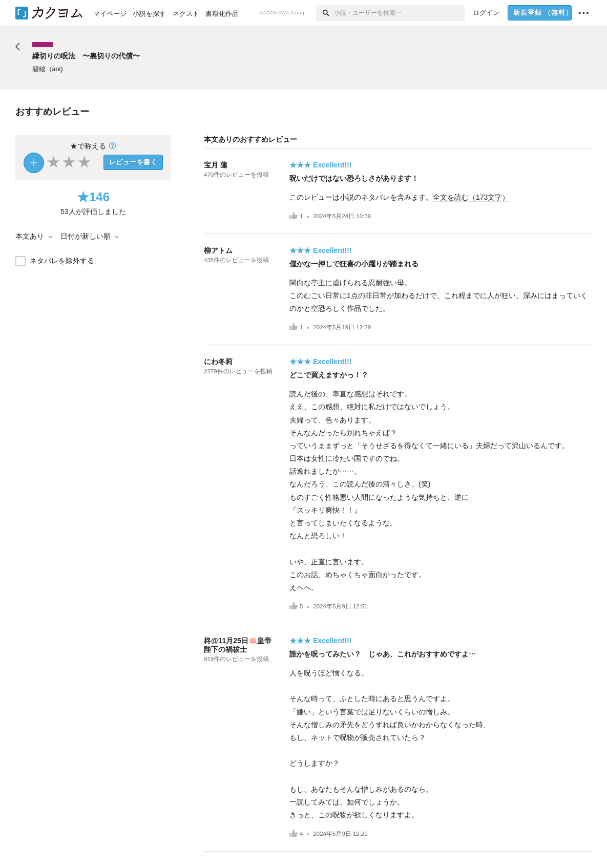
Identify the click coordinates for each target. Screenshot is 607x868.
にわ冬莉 (218, 362)
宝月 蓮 (216, 165)
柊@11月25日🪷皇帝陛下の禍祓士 (238, 645)
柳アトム (218, 250)
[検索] (325, 13)
